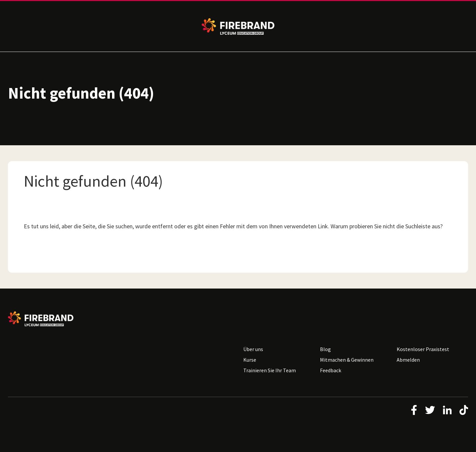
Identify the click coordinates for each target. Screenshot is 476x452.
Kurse (250, 360)
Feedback (331, 370)
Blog (325, 349)
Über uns (253, 349)
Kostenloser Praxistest (423, 349)
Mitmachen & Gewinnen (347, 360)
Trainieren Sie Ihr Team (270, 370)
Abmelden (408, 360)
